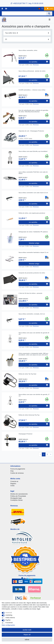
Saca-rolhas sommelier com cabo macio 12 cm (33, 193)
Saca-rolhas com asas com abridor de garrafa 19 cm (34, 333)
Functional (9, 623)
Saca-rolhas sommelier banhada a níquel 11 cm (33, 252)
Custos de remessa (17, 473)
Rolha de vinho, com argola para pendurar (32, 213)
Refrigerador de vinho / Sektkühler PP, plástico (33, 232)
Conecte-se (14, 481)
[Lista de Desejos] (42, 9)
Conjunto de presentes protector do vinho (32, 273)
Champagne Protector (25, 434)
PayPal (8, 620)
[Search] (49, 13)
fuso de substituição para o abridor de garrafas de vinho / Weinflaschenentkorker (33, 111)
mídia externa (10, 618)
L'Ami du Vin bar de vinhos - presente (30, 293)
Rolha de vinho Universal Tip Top (29, 415)
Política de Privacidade (18, 496)
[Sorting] (27, 33)
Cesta (12, 486)
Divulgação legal (16, 498)
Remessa (36, 65)
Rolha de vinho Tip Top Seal (27, 374)
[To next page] (51, 454)
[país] (39, 9)
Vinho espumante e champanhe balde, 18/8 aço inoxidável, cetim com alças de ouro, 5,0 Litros (33, 354)
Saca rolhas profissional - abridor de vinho (32, 71)
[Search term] (24, 13)
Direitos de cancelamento (19, 494)
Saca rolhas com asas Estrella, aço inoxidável (33, 151)
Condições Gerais (16, 500)
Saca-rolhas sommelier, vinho (28, 50)
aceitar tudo (27, 630)
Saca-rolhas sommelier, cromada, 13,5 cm (32, 314)
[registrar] (6, 9)
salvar (27, 639)
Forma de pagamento (18, 469)
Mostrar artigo (34, 243)
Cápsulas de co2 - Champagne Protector (31, 131)
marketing (9, 615)
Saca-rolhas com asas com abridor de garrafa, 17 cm (34, 395)
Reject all (27, 635)
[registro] (2, 9)
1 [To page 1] (44, 454)
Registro (13, 484)
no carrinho (38, 62)
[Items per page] (27, 39)
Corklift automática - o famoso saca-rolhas (32, 90)
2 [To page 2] (47, 454)
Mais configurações (8, 625)
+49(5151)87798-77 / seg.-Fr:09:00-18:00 (27, 3)
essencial (9, 613)
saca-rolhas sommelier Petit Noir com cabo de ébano (33, 173)
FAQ (12, 471)
